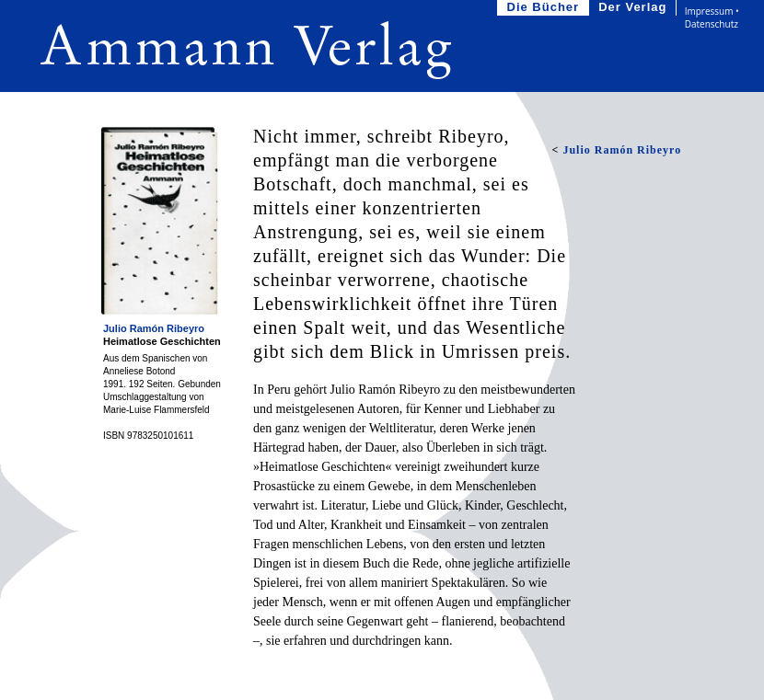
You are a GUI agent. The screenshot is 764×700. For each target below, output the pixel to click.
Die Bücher (545, 8)
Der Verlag (634, 8)
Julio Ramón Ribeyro (154, 328)
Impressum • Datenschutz (712, 17)
